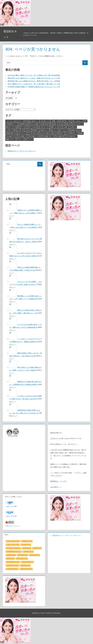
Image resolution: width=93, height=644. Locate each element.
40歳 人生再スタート (22, 558)
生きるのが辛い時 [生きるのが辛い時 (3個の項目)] (33, 133)
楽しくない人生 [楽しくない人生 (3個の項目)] (64, 130)
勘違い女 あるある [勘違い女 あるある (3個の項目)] (59, 124)
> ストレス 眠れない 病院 (13, 541)
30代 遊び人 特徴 (11, 555)
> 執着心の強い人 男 (27, 541)
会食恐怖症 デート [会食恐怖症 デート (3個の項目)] (12, 124)
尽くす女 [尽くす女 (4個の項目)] (24, 127)
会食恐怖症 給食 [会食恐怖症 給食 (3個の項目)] (23, 124)
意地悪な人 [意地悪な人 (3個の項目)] (36, 130)
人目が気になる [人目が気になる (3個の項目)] (45, 121)
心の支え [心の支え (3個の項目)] (28, 130)
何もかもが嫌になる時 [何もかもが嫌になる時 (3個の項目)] (36, 124)
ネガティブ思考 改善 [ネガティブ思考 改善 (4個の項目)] (23, 121)
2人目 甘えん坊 (27, 548)
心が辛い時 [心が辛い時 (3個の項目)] (20, 130)
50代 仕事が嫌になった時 (13, 562)
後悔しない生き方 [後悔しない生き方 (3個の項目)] (56, 127)
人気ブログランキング (12, 526)
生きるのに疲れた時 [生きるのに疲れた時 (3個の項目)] (46, 133)
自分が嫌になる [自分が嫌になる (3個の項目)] (23, 136)
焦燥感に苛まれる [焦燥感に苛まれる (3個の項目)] (76, 130)
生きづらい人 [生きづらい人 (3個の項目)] (22, 133)
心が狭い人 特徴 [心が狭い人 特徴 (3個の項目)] (11, 130)
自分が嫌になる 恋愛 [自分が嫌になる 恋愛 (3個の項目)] (35, 136)
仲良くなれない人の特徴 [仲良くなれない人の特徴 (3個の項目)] (79, 121)
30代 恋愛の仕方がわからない (14, 551)
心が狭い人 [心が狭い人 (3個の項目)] (73, 127)
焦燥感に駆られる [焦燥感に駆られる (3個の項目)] (11, 133)
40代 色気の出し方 (35, 555)
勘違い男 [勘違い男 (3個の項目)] (68, 124)
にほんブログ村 (11, 506)
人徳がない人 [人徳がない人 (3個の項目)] (35, 121)
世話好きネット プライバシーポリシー (22, 151)
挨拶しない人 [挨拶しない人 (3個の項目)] (54, 130)
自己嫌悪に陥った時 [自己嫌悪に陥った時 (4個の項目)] (49, 136)
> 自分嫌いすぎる (26, 544)
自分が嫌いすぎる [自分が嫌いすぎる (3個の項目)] (11, 136)
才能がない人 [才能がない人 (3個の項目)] (44, 130)
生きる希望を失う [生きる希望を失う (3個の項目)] (59, 133)
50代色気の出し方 (25, 565)
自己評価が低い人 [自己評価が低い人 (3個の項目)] (72, 136)
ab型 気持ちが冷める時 (26, 569)
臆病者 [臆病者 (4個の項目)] (81, 133)
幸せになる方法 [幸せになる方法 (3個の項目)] (32, 127)
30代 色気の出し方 (28, 551)
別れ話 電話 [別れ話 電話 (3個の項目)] (48, 124)
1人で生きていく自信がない (14, 548)
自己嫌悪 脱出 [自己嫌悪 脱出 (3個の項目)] (61, 136)
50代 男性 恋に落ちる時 (13, 565)
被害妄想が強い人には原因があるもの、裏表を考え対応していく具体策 (34, 81)
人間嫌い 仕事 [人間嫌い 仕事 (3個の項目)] (55, 121)
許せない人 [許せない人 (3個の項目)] (20, 139)
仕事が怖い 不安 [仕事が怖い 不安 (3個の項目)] (66, 121)
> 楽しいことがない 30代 (13, 544)
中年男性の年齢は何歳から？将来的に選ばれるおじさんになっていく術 (34, 87)
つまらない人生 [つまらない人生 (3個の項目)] (11, 121)
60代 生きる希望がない (12, 569)
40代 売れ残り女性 (23, 555)
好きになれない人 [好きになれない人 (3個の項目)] (78, 124)
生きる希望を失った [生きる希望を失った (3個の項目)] (71, 133)
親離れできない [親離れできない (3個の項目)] (11, 139)
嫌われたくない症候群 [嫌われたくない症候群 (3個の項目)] (13, 127)
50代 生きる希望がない (27, 562)
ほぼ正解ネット (56, 487)
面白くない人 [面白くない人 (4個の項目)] (29, 139)
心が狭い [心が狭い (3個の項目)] (66, 127)
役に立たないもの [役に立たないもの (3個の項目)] (44, 127)
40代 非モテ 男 (11, 558)
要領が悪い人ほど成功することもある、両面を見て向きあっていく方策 (34, 78)
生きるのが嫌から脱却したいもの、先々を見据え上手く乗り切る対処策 (34, 75)
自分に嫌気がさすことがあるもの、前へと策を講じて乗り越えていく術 (34, 84)
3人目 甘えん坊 (37, 548)
